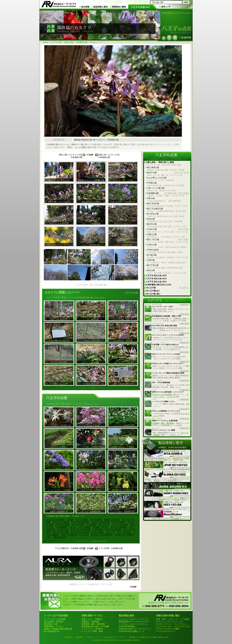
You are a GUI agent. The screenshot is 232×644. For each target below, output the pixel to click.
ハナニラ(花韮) (82, 520)
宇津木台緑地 (153, 250)
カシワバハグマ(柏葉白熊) (101, 535)
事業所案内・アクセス (54, 626)
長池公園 (151, 219)
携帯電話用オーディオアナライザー (134, 622)
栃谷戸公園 (168, 173)
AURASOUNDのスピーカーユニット (135, 629)
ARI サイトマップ (94, 637)
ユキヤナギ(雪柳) (62, 525)
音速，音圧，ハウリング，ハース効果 (173, 619)
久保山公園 (152, 245)
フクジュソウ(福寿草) (56, 520)
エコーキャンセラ (164, 626)
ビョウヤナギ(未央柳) (80, 532)
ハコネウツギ (63, 530)
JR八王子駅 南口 (153, 294)
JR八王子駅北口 (153, 291)
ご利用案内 (68, 637)
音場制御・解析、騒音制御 (163, 423)
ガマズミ (105, 527)
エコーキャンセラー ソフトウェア (133, 619)
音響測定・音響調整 (90, 622)
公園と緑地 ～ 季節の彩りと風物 (160, 162)
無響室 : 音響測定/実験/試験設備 (58, 629)
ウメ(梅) (70, 520)
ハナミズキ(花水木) (120, 525)
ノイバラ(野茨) (84, 527)
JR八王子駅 (168, 288)
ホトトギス (84, 535)
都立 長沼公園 (153, 203)
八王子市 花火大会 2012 (156, 282)
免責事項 (80, 637)
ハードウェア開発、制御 (92, 631)
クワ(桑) (96, 527)
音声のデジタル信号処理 (162, 395)
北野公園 (151, 198)
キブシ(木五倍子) (119, 522)
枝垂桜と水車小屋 (112, 520)
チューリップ (104, 525)
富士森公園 (152, 255)
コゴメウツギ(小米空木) (80, 530)
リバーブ (170, 397)
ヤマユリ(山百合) (124, 532)
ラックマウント (181, 624)
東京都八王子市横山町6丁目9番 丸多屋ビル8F (149, 637)
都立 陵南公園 (153, 167)
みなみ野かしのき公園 (157, 178)
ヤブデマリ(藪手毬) (119, 527)
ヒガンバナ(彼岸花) (69, 535)
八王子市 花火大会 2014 (156, 276)
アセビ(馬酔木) (96, 520)
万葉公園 (151, 260)
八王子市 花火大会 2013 (156, 279)
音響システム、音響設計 (92, 619)
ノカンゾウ (110, 532)
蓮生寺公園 (152, 224)
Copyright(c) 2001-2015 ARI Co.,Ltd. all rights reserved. (116, 640)
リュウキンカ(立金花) (100, 522)
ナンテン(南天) (97, 532)
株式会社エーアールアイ (115, 637)
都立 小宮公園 (168, 240)
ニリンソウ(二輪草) (61, 522)
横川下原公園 (153, 265)
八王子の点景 (56, 42)
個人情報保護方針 (52, 631)
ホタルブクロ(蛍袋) (61, 532)
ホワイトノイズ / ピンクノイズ (169, 622)
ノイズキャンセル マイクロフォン (133, 624)
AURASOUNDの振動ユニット (132, 631)
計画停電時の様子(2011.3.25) (158, 285)
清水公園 (151, 270)
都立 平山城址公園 (155, 209)
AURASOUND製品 (127, 626)
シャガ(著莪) (91, 525)
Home (45, 42)
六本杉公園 (168, 229)
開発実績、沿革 (51, 624)
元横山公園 (152, 234)
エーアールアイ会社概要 (55, 619)
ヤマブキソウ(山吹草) (80, 522)
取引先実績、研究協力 (54, 622)
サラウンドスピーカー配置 (168, 629)
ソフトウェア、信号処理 (92, 629)
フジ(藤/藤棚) (61, 527)
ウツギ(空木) (98, 530)
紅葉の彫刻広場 (59, 537)
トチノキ (72, 527)
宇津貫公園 (152, 183)
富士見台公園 (153, 214)
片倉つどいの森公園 (156, 188)
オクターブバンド (164, 624)
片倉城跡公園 (82, 42)
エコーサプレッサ (182, 626)
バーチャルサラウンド (166, 631)
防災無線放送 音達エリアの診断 (95, 626)
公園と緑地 (69, 42)
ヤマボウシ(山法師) (113, 530)
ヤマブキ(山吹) (78, 525)
